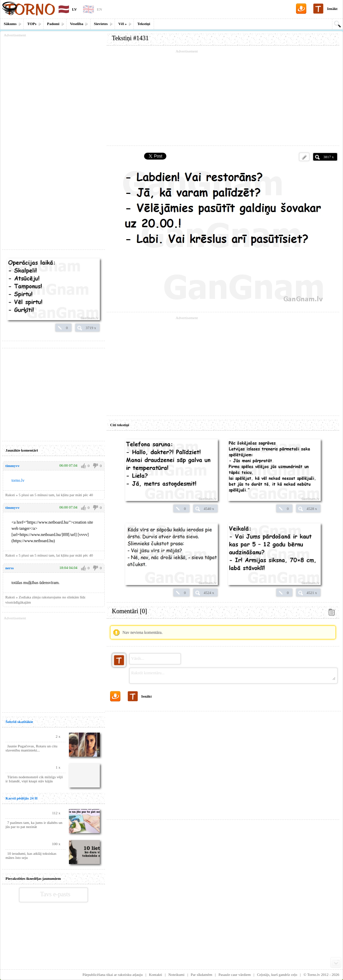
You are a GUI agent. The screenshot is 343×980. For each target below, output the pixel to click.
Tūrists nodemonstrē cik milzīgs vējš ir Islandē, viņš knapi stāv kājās (34, 779)
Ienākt (332, 9)
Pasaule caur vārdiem (235, 975)
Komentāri (129, 611)
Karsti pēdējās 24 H (21, 798)
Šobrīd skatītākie (19, 722)
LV (74, 9)
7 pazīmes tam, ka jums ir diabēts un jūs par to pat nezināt (34, 825)
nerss (10, 568)
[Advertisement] (223, 98)
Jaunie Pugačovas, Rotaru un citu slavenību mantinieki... (31, 748)
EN (99, 9)
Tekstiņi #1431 (130, 38)
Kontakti (156, 975)
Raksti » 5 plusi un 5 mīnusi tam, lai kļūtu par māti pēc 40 (49, 495)
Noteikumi (176, 975)
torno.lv (18, 480)
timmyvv (13, 466)
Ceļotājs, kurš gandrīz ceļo (277, 975)
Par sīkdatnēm (202, 975)
